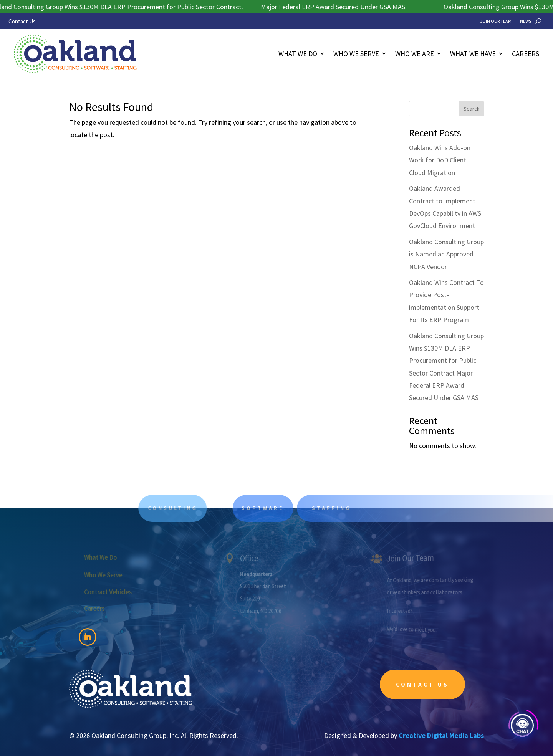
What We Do (298, 54)
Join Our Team (496, 21)
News (526, 21)
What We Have (473, 54)
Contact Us (22, 21)
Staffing (344, 508)
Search (472, 109)
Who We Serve (356, 54)
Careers (526, 54)
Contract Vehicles (112, 591)
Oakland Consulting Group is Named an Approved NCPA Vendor (446, 254)
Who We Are (415, 54)
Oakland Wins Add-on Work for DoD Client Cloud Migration (440, 160)
